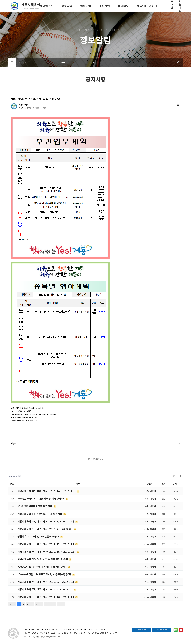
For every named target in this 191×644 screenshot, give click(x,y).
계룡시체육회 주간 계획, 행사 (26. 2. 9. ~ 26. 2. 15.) (46, 582)
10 (54, 604)
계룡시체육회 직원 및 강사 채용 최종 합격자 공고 (43, 559)
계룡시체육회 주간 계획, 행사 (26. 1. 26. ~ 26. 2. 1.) (46, 597)
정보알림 (67, 6)
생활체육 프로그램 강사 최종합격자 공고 (39, 536)
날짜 (175, 484)
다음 (59, 604)
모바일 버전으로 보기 (161, 630)
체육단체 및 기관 (147, 6)
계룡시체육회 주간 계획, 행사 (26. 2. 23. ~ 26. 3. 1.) (46, 544)
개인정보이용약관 (141, 630)
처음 (10, 604)
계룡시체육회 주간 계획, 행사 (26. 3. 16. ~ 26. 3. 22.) (47, 491)
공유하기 (177, 62)
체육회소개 (47, 6)
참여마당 (123, 6)
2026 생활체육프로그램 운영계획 (35, 506)
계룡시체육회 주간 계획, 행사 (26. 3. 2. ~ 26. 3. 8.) (45, 529)
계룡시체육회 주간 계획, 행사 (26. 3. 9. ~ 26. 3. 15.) (46, 521)
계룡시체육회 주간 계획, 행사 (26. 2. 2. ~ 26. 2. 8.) (45, 589)
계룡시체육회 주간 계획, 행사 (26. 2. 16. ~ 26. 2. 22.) (47, 552)
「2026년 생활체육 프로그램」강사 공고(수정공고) (45, 574)
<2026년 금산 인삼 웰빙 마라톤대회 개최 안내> (43, 567)
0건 (21, 108)
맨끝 (63, 604)
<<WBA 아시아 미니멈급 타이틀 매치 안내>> (41, 499)
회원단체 (86, 6)
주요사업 (104, 6)
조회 (164, 484)
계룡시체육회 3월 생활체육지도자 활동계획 (40, 514)
